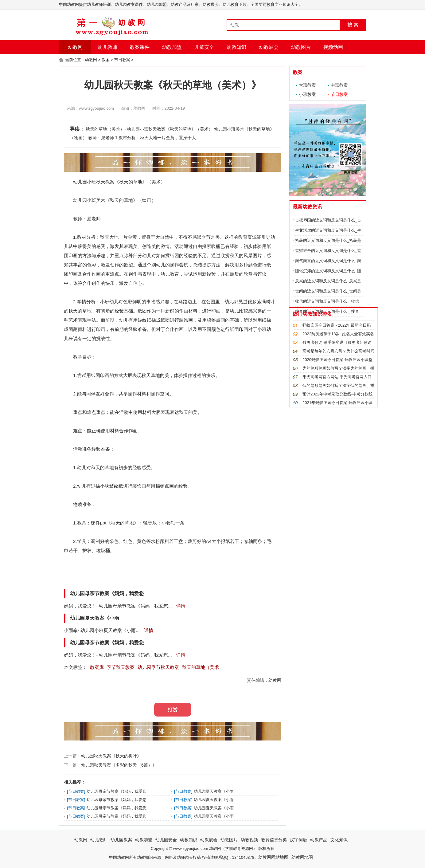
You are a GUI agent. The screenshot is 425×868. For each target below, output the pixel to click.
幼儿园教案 (121, 840)
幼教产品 (319, 840)
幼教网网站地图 (273, 857)
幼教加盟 (172, 47)
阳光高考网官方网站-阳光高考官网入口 (337, 377)
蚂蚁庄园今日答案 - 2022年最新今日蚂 (337, 325)
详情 (180, 606)
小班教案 (307, 94)
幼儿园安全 (166, 840)
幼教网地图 (302, 857)
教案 (106, 60)
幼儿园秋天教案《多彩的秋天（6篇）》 (119, 765)
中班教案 (339, 85)
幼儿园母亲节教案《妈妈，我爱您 (117, 791)
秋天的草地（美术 (201, 667)
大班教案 (307, 85)
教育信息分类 (274, 840)
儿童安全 (204, 47)
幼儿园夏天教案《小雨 (214, 791)
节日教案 (122, 60)
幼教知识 (236, 47)
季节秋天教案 (121, 667)
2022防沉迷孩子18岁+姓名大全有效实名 (338, 334)
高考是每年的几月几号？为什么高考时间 (338, 351)
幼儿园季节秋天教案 (158, 667)
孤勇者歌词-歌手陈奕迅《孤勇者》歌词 (337, 342)
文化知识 (339, 840)
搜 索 (353, 25)
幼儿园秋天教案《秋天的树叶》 (111, 756)
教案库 (97, 667)
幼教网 (75, 47)
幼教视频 (249, 840)
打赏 (173, 710)
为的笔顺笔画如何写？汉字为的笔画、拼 (338, 368)
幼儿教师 (107, 47)
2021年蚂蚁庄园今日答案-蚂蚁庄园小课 (337, 403)
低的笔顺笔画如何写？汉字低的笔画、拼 (338, 385)
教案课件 (140, 47)
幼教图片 (301, 47)
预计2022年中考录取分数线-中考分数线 (337, 394)
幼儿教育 (170, 274)
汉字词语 (298, 840)
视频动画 (333, 47)
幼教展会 (269, 47)
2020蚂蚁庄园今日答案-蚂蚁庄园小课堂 (337, 360)
